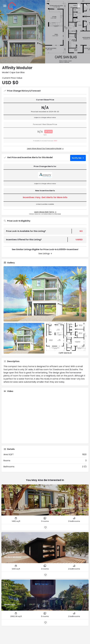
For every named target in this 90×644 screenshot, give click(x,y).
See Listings (44, 254)
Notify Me (77, 158)
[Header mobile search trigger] (85, 5)
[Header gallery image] (23, 32)
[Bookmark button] (45, 527)
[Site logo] (12, 6)
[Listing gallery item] (24, 338)
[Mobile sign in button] (79, 5)
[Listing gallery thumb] (45, 294)
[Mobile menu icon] (5, 6)
